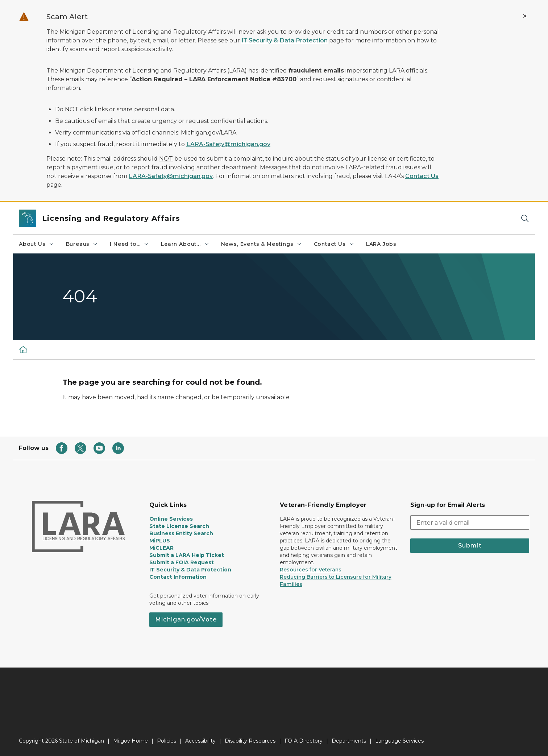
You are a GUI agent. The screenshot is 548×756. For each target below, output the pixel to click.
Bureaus (82, 244)
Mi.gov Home (130, 741)
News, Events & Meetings (262, 244)
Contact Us (422, 176)
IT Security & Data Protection (285, 40)
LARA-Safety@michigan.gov (228, 144)
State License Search (179, 526)
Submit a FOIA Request (182, 562)
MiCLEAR (161, 548)
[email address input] (470, 522)
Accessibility (200, 741)
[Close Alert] (525, 16)
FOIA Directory (304, 741)
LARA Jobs (381, 244)
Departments (349, 741)
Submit (470, 546)
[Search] (525, 218)
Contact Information (178, 577)
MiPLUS (160, 541)
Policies (167, 741)
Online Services (171, 519)
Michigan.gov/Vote (186, 619)
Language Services (399, 741)
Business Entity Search (181, 533)
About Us (37, 244)
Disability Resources (250, 741)
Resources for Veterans (311, 570)
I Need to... (130, 244)
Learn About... (185, 244)
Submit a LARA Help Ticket (187, 555)
